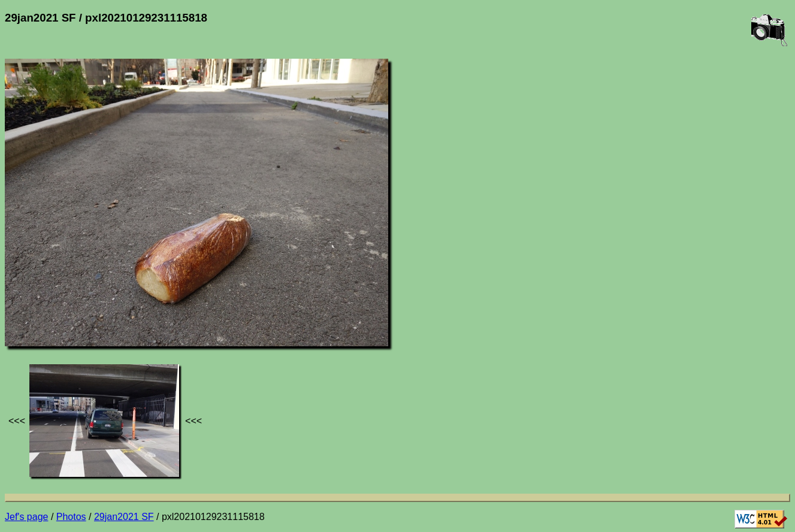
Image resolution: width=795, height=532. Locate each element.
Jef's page (26, 517)
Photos (71, 517)
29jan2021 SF (124, 517)
